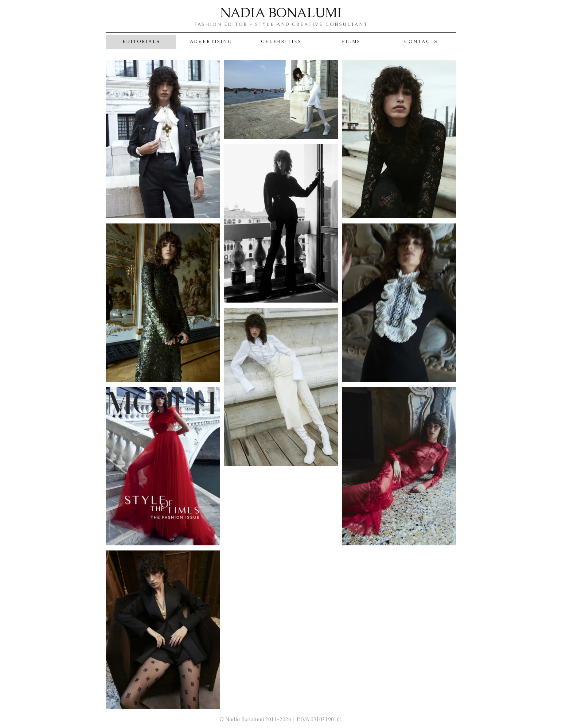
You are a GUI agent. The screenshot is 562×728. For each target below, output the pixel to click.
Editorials (141, 42)
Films (351, 42)
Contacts (421, 42)
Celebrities (281, 42)
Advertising (211, 42)
